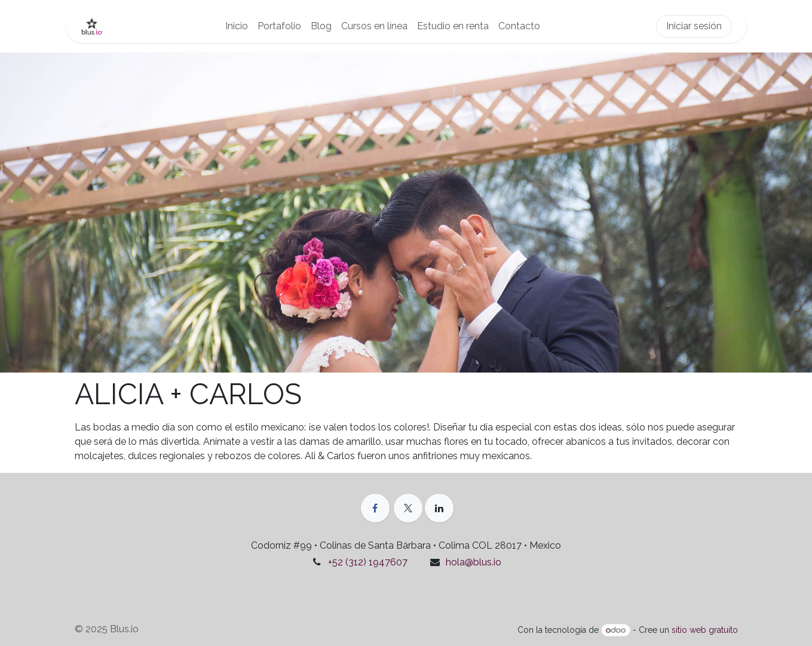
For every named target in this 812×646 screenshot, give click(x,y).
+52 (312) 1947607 (368, 562)
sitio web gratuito (705, 630)
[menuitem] (237, 26)
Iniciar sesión (694, 26)
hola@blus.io (474, 562)
